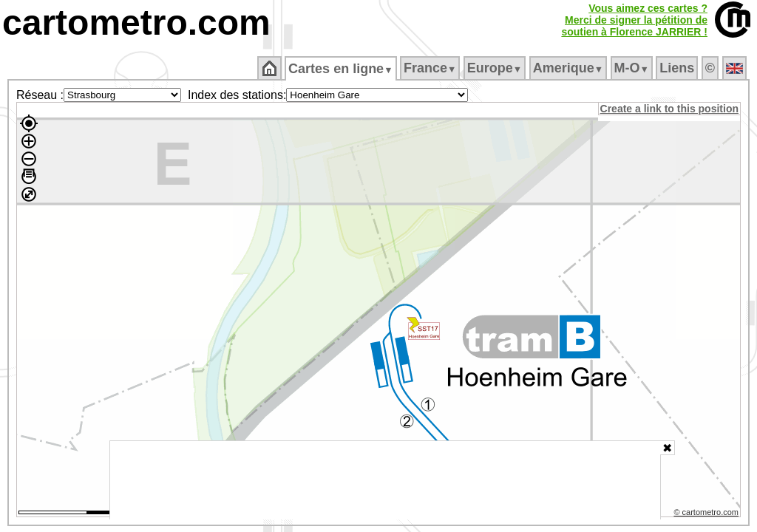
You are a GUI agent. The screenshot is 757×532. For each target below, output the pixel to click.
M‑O (632, 68)
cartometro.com (136, 23)
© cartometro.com (707, 514)
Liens (678, 68)
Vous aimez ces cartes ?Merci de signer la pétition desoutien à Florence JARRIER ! (634, 20)
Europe (495, 68)
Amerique (569, 68)
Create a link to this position (670, 109)
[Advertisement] (385, 480)
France (431, 68)
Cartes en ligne (342, 69)
